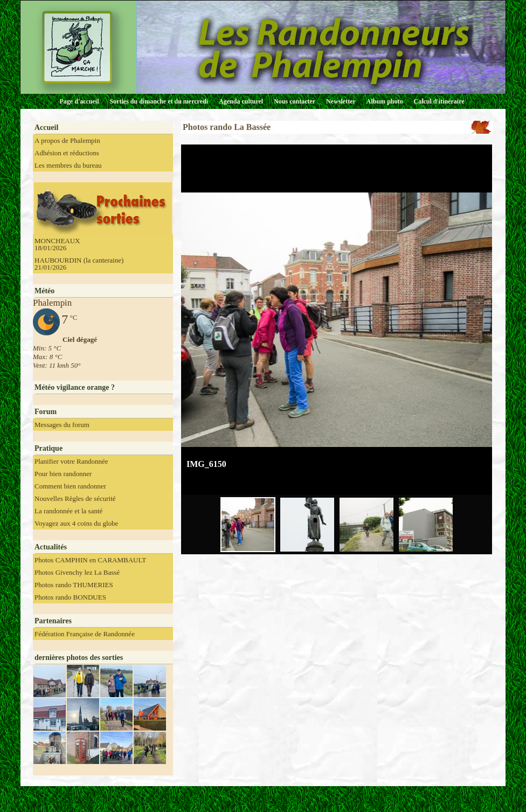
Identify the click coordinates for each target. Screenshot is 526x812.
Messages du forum (62, 425)
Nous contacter (295, 101)
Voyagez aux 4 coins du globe (76, 523)
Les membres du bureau (68, 165)
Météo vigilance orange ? (75, 387)
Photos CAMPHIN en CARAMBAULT (90, 560)
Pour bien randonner (63, 474)
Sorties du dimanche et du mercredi (159, 101)
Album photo (385, 101)
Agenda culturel (241, 101)
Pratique (49, 448)
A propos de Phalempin (67, 140)
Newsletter (341, 101)
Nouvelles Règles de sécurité (75, 498)
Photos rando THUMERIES (74, 585)
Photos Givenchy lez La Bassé (77, 572)
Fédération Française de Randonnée (85, 634)
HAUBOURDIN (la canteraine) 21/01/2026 (79, 264)
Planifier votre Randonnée (71, 461)
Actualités (51, 547)
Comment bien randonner (70, 486)
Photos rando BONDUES (70, 597)
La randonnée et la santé (68, 511)
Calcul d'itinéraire (439, 101)
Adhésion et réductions (67, 153)
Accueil (46, 128)
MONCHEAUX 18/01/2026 (57, 244)
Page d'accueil (79, 101)
